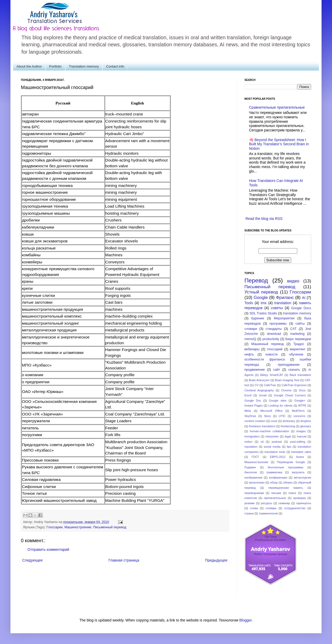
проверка (299, 498)
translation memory (297, 313)
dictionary (289, 421)
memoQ (250, 339)
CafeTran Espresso (294, 385)
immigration (252, 436)
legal (288, 436)
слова (254, 508)
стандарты (274, 329)
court (274, 421)
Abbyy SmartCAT (272, 375)
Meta (248, 411)
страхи (249, 513)
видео (293, 281)
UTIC (282, 416)
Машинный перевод (267, 344)
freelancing (288, 426)
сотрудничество (295, 508)
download (274, 334)
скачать (294, 370)
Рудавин (250, 467)
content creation (255, 421)
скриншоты (304, 503)
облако (288, 482)
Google (261, 298)
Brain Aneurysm (259, 380)
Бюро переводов (298, 339)
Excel (248, 395)
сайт (277, 370)
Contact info (115, 66)
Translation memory (84, 66)
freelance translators (262, 426)
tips (289, 447)
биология (251, 472)
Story (267, 416)
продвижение (255, 370)
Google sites (278, 401)
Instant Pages (254, 406)
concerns (299, 416)
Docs (302, 390)
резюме (250, 503)
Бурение (258, 318)
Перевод (256, 281)
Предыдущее (216, 560)
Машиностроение (78, 527)
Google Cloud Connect (290, 395)
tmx (264, 303)
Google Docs (301, 308)
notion (248, 442)
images (301, 431)
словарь (271, 508)
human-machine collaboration (270, 431)
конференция (278, 478)
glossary (306, 426)
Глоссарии (55, 527)
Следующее (32, 560)
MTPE (302, 406)
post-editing (298, 442)
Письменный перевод (110, 527)
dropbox (306, 421)
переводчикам (254, 493)
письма (276, 493)
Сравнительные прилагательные (277, 107)
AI (304, 298)
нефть (249, 354)
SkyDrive (250, 416)
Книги (300, 457)
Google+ (300, 401)
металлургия (302, 478)
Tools (249, 303)
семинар (284, 503)
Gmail (263, 395)
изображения (253, 478)
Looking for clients (281, 406)
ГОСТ (256, 457)
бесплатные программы (285, 467)
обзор (274, 482)
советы (277, 308)
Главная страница (124, 560)
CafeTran (270, 385)
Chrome (287, 390)
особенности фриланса (265, 359)
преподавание (289, 365)
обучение (296, 354)
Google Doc (253, 401)
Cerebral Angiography (259, 390)
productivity (271, 339)
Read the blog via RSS (264, 219)
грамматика (274, 472)
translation (283, 303)
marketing (297, 334)
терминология (268, 513)
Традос (299, 344)
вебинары (252, 349)
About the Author (29, 66)
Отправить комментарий (48, 549)
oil (262, 442)
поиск (292, 493)
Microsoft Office (271, 411)
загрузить (298, 472)
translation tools (275, 452)
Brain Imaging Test (287, 380)
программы (278, 324)
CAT (293, 329)
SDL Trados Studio (263, 313)
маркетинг (298, 349)
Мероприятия (284, 318)
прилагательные (275, 498)
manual (302, 436)
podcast (277, 442)
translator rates (301, 452)
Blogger (245, 620)
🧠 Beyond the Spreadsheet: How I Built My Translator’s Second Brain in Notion (279, 144)
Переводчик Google (291, 462)
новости (271, 354)
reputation (251, 447)
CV (257, 385)
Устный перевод (261, 292)
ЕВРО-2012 (278, 457)
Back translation (300, 375)
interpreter (272, 436)
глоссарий (275, 349)
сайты (300, 324)
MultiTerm (298, 411)
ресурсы (267, 503)
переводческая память (285, 488)
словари (251, 329)
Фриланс (285, 298)
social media (272, 447)
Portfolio (55, 66)
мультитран (257, 482)
